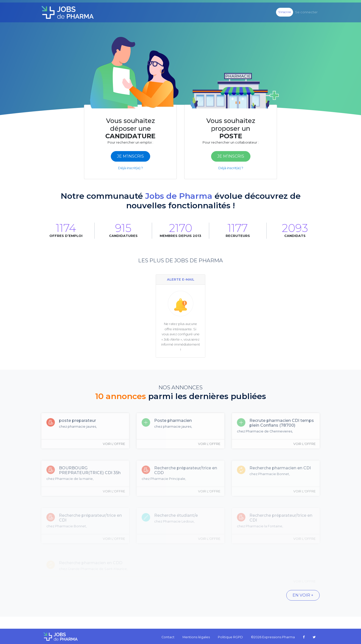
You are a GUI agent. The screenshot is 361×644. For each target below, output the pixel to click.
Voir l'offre (114, 444)
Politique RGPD (230, 637)
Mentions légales (196, 637)
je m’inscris (130, 156)
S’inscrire (285, 12)
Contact (168, 637)
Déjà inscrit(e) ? (130, 168)
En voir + (303, 595)
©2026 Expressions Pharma (273, 637)
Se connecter (306, 12)
